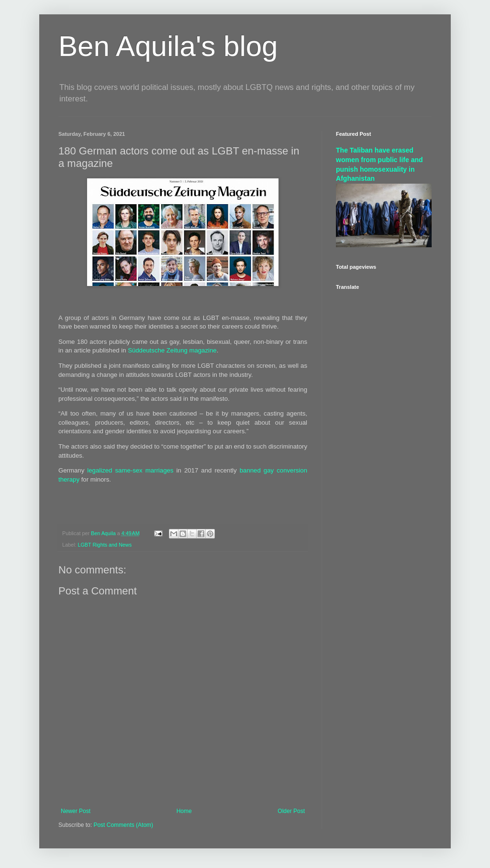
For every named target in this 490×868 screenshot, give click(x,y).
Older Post (291, 811)
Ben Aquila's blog (168, 46)
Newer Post (76, 811)
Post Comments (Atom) (123, 825)
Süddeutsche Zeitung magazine (172, 350)
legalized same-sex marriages (130, 470)
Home (184, 811)
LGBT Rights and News (105, 545)
